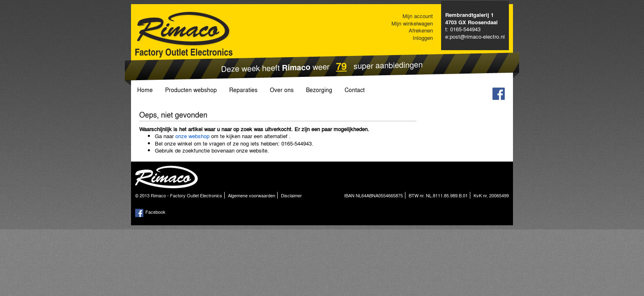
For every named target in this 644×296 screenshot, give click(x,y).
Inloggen (423, 38)
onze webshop (192, 136)
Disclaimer (291, 195)
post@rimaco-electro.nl (477, 36)
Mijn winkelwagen (412, 23)
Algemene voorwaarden (252, 195)
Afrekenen (421, 30)
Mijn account (418, 16)
